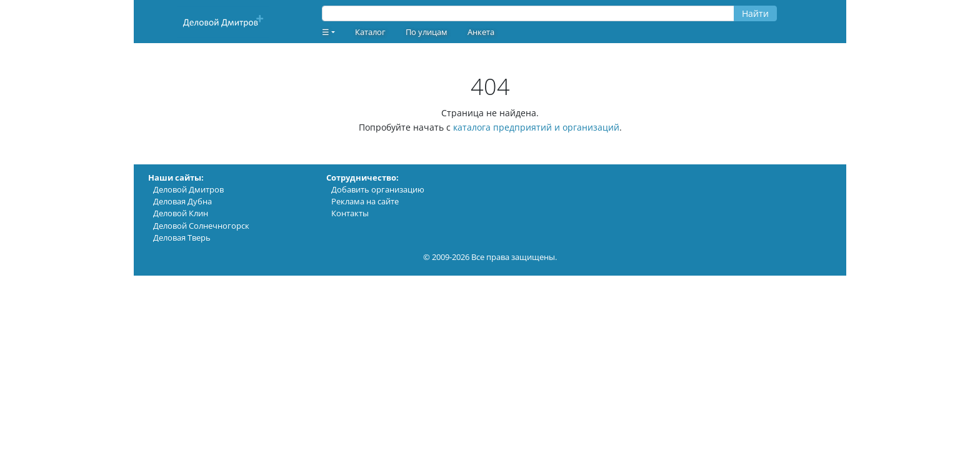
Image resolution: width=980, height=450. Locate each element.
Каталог (370, 32)
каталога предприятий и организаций (536, 127)
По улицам (427, 32)
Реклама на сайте (365, 201)
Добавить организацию (378, 189)
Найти (755, 13)
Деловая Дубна (182, 201)
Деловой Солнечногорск (201, 226)
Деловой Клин (181, 213)
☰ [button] (326, 32)
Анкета (481, 32)
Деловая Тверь (182, 237)
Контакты (350, 213)
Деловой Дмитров (188, 189)
